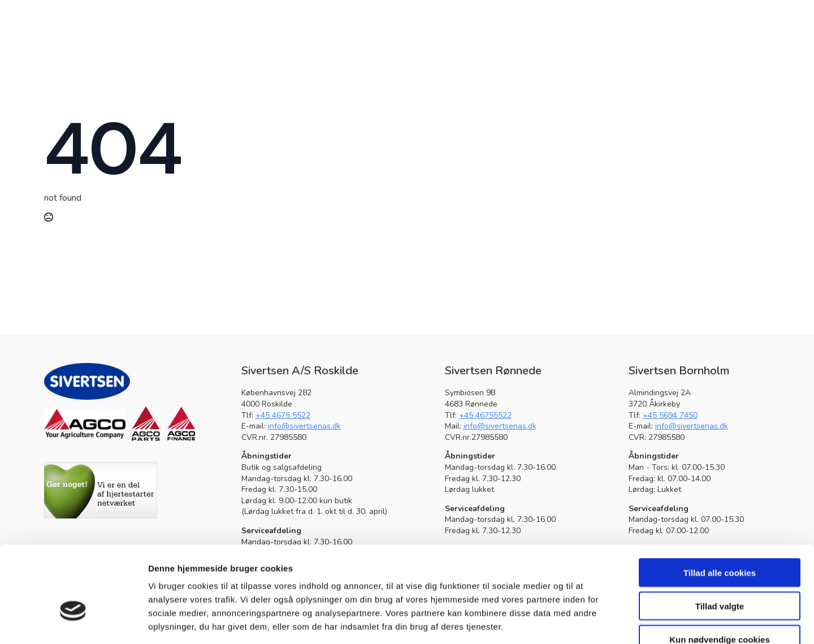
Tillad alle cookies (720, 505)
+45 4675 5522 (283, 415)
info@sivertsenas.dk (304, 426)
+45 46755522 (485, 415)
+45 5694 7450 (670, 415)
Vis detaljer (588, 622)
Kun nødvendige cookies (720, 572)
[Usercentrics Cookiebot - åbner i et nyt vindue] (73, 622)
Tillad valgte (720, 539)
